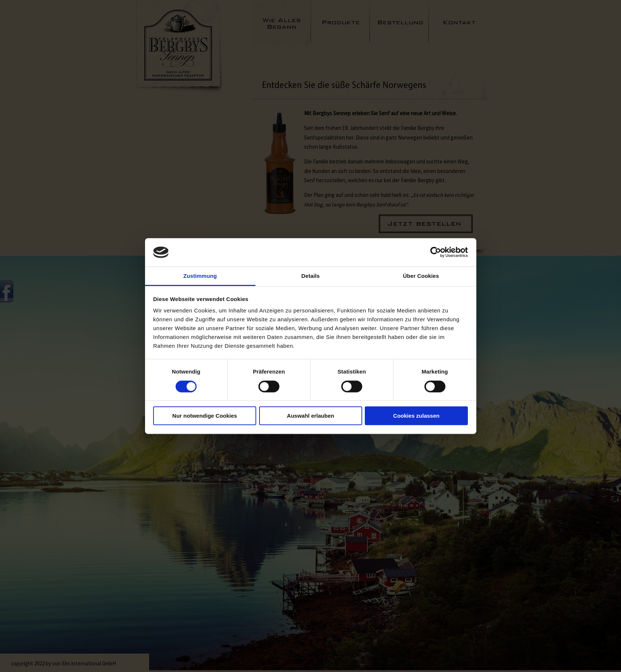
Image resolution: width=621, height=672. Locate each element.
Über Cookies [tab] (421, 276)
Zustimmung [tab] (200, 276)
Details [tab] (311, 276)
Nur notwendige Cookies (205, 416)
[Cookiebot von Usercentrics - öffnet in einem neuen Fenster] (436, 252)
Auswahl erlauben (310, 416)
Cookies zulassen (416, 416)
